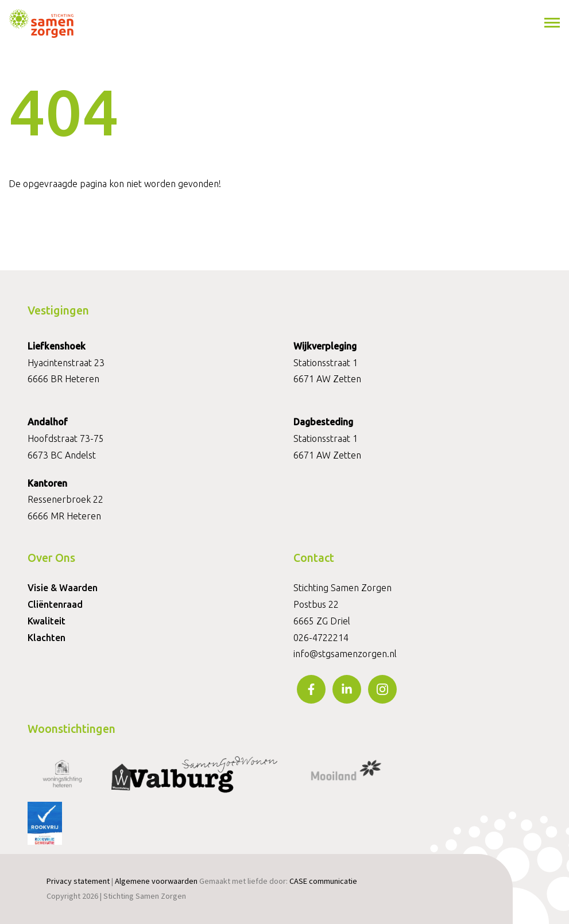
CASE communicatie (323, 881)
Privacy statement (78, 881)
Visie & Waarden (63, 588)
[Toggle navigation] (553, 23)
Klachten (47, 638)
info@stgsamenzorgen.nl (345, 654)
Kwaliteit (47, 621)
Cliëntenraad (55, 604)
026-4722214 (321, 638)
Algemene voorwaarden (156, 881)
